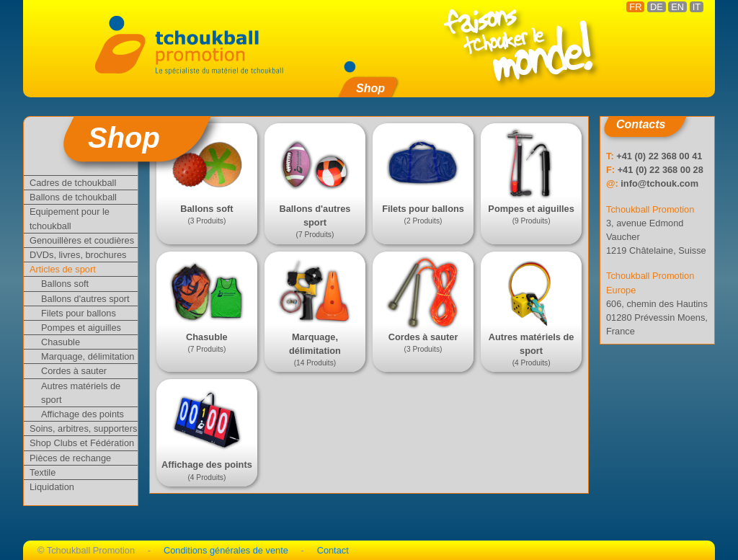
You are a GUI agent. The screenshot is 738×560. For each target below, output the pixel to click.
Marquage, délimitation (88, 356)
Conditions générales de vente (226, 550)
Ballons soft (65, 284)
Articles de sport (63, 269)
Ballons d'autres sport (85, 299)
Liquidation (52, 487)
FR (635, 7)
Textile (43, 472)
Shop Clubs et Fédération (82, 443)
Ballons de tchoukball (73, 197)
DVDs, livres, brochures (78, 255)
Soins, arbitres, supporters (83, 428)
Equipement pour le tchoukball (70, 218)
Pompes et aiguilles (81, 328)
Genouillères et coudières (82, 240)
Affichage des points (83, 414)
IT (697, 7)
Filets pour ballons (79, 313)
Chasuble (61, 342)
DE (657, 7)
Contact (333, 550)
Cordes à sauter (74, 371)
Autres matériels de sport (81, 393)
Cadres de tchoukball (73, 183)
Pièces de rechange (70, 458)
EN (677, 7)
